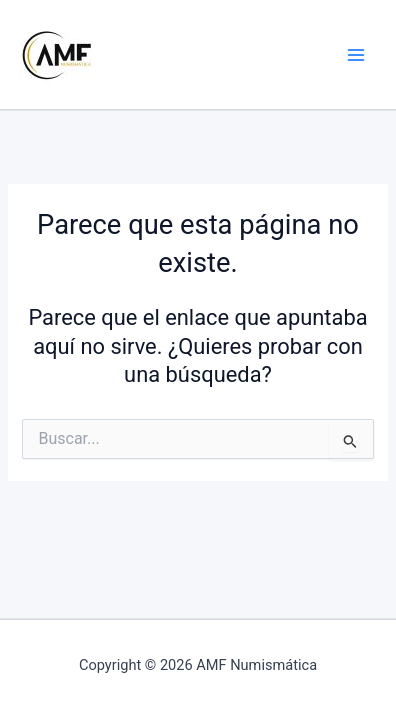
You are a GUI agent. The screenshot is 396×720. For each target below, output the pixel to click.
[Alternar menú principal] (356, 54)
